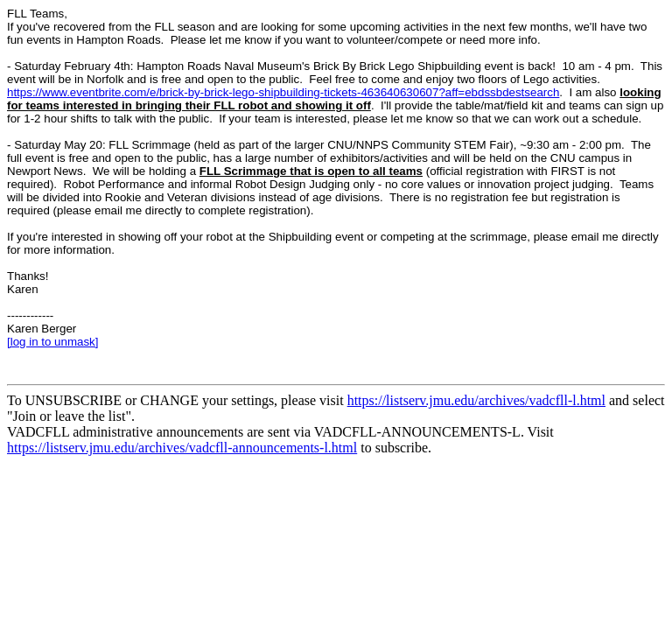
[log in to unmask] (52, 342)
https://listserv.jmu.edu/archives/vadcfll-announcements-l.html (182, 448)
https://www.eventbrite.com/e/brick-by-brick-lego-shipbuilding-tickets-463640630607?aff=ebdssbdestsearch (283, 92)
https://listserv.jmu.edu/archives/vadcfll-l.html (476, 400)
